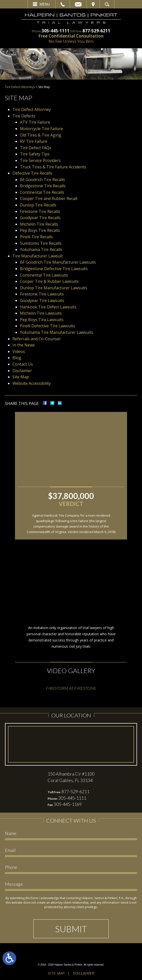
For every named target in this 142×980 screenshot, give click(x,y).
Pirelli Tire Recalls (36, 237)
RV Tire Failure (34, 141)
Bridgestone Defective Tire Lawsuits (54, 269)
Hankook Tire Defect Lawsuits (49, 307)
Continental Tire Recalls (42, 192)
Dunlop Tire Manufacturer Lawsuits (54, 288)
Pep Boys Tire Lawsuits (42, 320)
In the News (24, 345)
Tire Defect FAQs (36, 148)
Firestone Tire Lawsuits (42, 294)
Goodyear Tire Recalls (40, 218)
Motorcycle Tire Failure (41, 129)
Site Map (21, 377)
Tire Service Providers (40, 160)
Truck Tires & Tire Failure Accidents (53, 167)
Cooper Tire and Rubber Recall (49, 198)
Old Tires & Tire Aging (41, 135)
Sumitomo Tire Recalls (41, 243)
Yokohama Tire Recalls (41, 249)
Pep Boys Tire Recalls (40, 230)
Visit (93, 4)
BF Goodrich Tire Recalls (42, 180)
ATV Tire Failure (35, 122)
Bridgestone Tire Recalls (43, 186)
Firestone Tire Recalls (40, 211)
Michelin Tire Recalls (39, 224)
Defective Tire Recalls (32, 173)
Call (63, 4)
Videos (19, 351)
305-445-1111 (56, 31)
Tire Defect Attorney (32, 109)
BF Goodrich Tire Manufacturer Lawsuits (58, 262)
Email (78, 4)
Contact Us (23, 364)
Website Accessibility (32, 383)
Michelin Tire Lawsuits (41, 313)
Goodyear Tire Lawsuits (42, 300)
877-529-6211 (96, 31)
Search (107, 4)
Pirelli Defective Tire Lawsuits (47, 326)
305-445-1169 (68, 804)
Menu (45, 4)
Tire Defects (24, 116)
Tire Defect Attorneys (20, 87)
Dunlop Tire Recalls (38, 205)
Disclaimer (22, 371)
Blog (17, 358)
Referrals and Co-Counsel (36, 339)
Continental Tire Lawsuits (44, 275)
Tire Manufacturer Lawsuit (38, 256)
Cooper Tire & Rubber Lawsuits (49, 281)
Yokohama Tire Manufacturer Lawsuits (57, 332)
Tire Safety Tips (35, 154)
